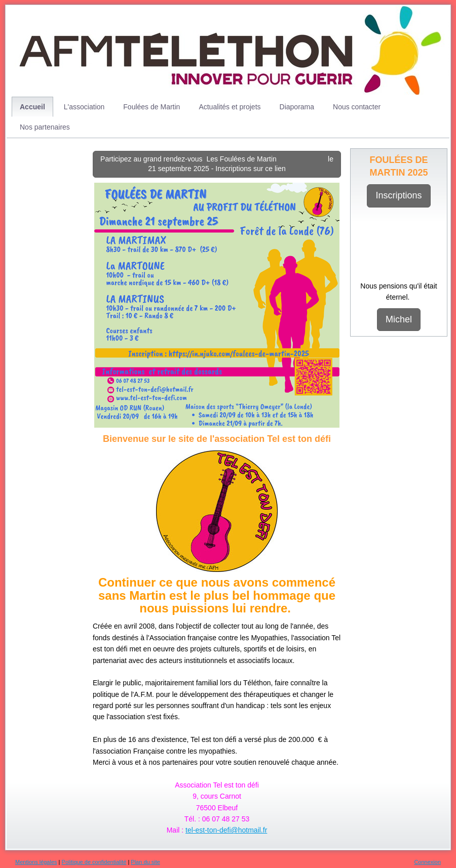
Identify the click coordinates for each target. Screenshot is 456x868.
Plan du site (145, 862)
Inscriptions (398, 195)
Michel (399, 319)
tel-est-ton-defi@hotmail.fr (226, 830)
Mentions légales (36, 862)
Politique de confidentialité (94, 862)
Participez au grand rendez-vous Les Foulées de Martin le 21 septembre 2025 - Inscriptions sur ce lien (217, 164)
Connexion (427, 862)
